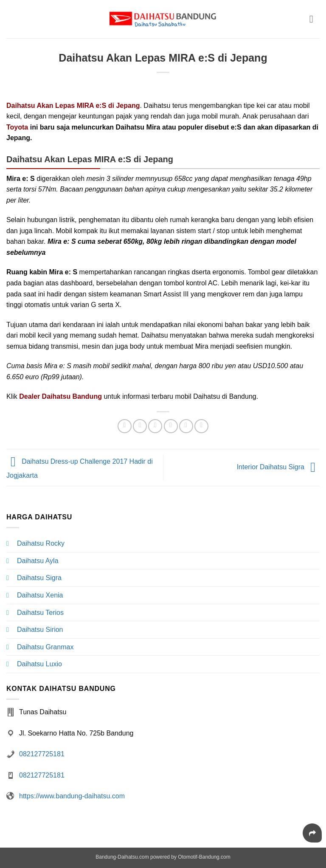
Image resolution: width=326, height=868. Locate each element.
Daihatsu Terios (40, 613)
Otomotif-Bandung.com (204, 857)
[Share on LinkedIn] (201, 426)
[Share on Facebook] (140, 426)
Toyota (17, 127)
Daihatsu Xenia (40, 595)
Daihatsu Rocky (41, 543)
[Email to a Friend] (171, 426)
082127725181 (42, 754)
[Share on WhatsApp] (125, 426)
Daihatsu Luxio (39, 664)
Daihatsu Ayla (38, 561)
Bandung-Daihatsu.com (122, 857)
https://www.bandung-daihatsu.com (72, 796)
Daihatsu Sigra (39, 578)
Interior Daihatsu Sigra (278, 467)
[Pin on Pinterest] (186, 426)
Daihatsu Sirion (40, 630)
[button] (315, 19)
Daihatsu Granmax (45, 647)
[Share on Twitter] (155, 426)
